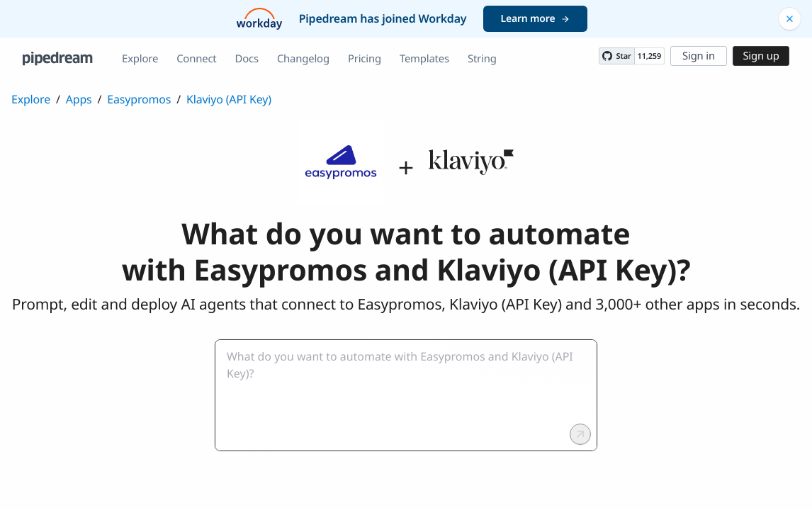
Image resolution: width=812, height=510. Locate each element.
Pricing (365, 59)
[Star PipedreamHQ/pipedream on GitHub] (616, 56)
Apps (79, 99)
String (482, 59)
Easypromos (139, 99)
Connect (196, 59)
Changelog (303, 59)
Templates (424, 59)
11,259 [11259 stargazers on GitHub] (649, 56)
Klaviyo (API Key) (229, 99)
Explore (140, 59)
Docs (247, 59)
